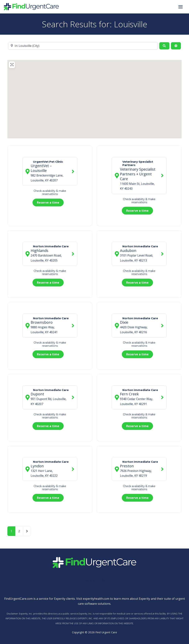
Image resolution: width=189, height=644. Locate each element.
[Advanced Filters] (176, 46)
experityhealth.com (96, 599)
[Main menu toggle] (181, 7)
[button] (93, 98)
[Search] (164, 46)
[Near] (83, 46)
